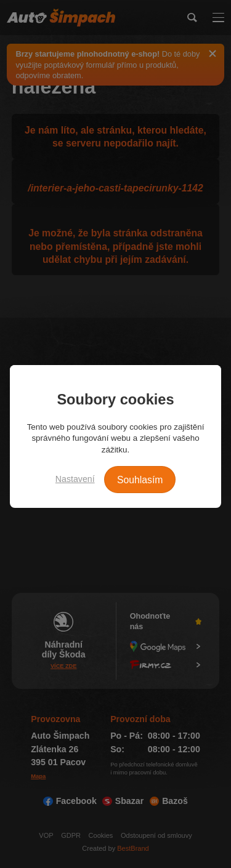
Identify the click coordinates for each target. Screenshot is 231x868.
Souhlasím (140, 480)
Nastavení (75, 479)
